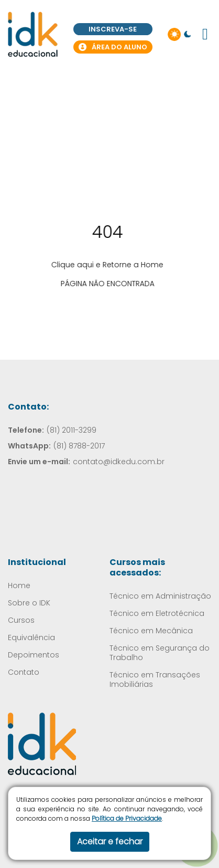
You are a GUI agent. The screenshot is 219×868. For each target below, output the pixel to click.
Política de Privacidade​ (127, 818)
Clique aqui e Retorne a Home (103, 265)
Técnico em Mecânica (151, 631)
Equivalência (31, 637)
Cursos (21, 620)
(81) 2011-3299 (72, 430)
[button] (205, 34)
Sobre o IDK (29, 603)
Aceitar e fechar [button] (110, 841)
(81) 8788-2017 (79, 446)
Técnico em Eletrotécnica (157, 613)
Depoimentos (34, 655)
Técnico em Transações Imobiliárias (155, 679)
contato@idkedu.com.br (119, 462)
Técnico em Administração (160, 596)
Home (19, 585)
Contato (24, 672)
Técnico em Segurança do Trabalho (160, 653)
